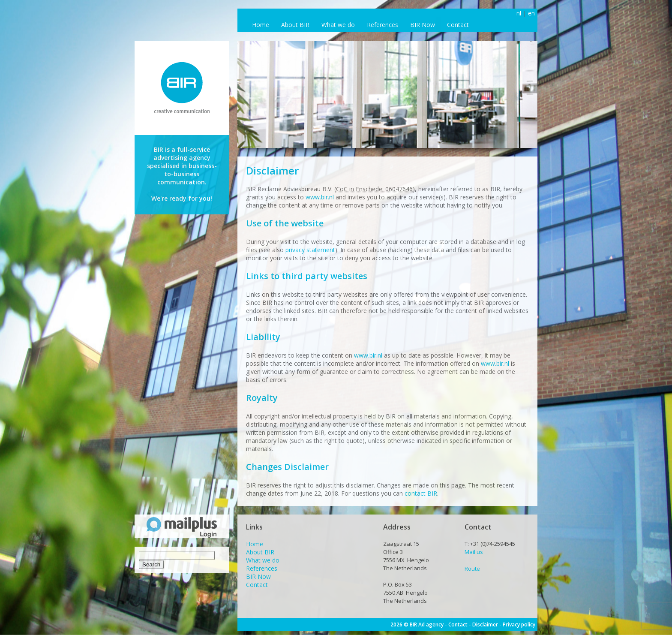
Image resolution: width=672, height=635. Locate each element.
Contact (458, 25)
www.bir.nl (320, 197)
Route (472, 569)
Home (261, 25)
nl (519, 13)
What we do (338, 25)
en (531, 13)
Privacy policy (519, 624)
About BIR (295, 25)
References (382, 25)
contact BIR (421, 493)
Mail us (474, 552)
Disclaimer (485, 624)
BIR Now (423, 25)
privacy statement (310, 250)
